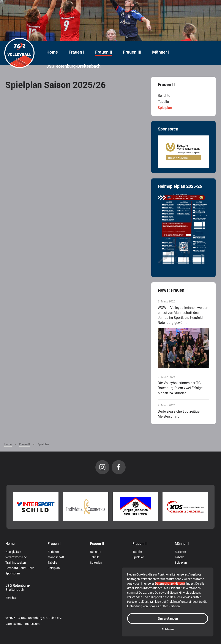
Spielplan (165, 108)
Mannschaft (56, 557)
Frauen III (132, 52)
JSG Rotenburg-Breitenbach (73, 66)
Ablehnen (168, 629)
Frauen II (104, 52)
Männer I (161, 52)
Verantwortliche (16, 557)
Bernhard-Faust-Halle (20, 568)
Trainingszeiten (16, 563)
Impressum (32, 624)
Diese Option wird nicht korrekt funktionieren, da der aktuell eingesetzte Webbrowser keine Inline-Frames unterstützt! (74, 250)
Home (52, 52)
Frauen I (77, 52)
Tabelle (163, 102)
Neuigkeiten (13, 552)
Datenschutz (14, 624)
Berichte (164, 96)
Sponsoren (13, 573)
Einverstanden (168, 619)
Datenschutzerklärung (170, 584)
